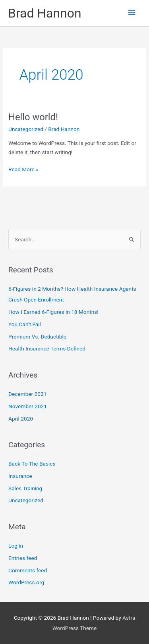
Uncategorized (26, 129)
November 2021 (28, 406)
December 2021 (27, 394)
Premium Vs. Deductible (37, 337)
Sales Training (25, 488)
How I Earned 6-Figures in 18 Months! (53, 312)
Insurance (20, 476)
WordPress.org (26, 582)
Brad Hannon (45, 13)
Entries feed (23, 558)
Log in (16, 546)
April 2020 (21, 419)
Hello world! (33, 117)
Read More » (23, 169)
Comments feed (28, 570)
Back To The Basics (32, 464)
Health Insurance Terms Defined (47, 348)
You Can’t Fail (25, 324)
